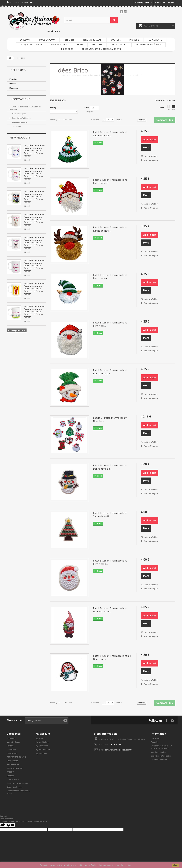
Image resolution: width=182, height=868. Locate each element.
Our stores (16, 127)
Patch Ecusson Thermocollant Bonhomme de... (110, 372)
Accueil (154, 742)
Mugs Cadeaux (47, 40)
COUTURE (116, 40)
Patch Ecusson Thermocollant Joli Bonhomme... (112, 657)
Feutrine (13, 79)
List (174, 108)
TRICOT (79, 44)
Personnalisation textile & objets (101, 49)
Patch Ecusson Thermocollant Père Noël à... (110, 562)
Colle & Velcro (119, 44)
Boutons (97, 44)
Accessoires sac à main (148, 44)
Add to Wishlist (151, 156)
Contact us (160, 2)
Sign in (171, 2)
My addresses (42, 746)
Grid (169, 108)
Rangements (155, 40)
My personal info (43, 750)
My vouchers (41, 753)
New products (20, 137)
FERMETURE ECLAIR (93, 40)
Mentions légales (19, 114)
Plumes (13, 84)
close (176, 865)
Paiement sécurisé (20, 122)
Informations (20, 99)
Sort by (53, 108)
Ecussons (25, 40)
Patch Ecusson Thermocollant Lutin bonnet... (110, 181)
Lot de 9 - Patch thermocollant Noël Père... (110, 419)
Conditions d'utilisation (21, 118)
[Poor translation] (11, 825)
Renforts (69, 40)
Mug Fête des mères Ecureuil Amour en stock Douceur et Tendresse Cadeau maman (34, 150)
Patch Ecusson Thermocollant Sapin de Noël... (110, 134)
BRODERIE (134, 40)
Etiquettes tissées (31, 44)
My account (43, 734)
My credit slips (42, 742)
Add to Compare (151, 160)
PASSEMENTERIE (59, 44)
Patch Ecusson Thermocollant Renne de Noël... (110, 229)
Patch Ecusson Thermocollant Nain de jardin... (110, 610)
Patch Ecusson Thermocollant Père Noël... (110, 324)
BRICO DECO (67, 49)
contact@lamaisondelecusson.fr (118, 750)
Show (87, 108)
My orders (40, 738)
